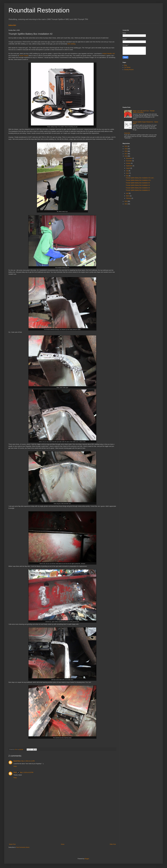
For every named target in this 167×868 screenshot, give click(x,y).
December (129, 158)
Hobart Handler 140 (109, 54)
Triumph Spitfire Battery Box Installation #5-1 (138, 180)
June (128, 173)
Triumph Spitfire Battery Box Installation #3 (138, 188)
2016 (126, 156)
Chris (15, 772)
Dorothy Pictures (129, 70)
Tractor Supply (24, 56)
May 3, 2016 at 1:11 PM (28, 761)
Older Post (113, 844)
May (127, 176)
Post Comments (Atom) (23, 847)
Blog (125, 65)
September (129, 166)
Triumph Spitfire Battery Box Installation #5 (138, 183)
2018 (126, 151)
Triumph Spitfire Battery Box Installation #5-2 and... (140, 178)
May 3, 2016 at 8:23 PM (27, 772)
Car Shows (127, 67)
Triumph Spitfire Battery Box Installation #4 (138, 185)
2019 (126, 149)
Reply (15, 766)
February (129, 198)
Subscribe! (12, 25)
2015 (126, 201)
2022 (126, 146)
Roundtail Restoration (39, 10)
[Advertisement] (62, 826)
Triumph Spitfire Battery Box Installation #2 (138, 190)
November (129, 161)
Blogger (87, 859)
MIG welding (71, 44)
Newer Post (12, 844)
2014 (126, 204)
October (129, 163)
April (128, 193)
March (128, 196)
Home (63, 844)
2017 (126, 154)
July (127, 171)
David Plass (17, 761)
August (128, 168)
